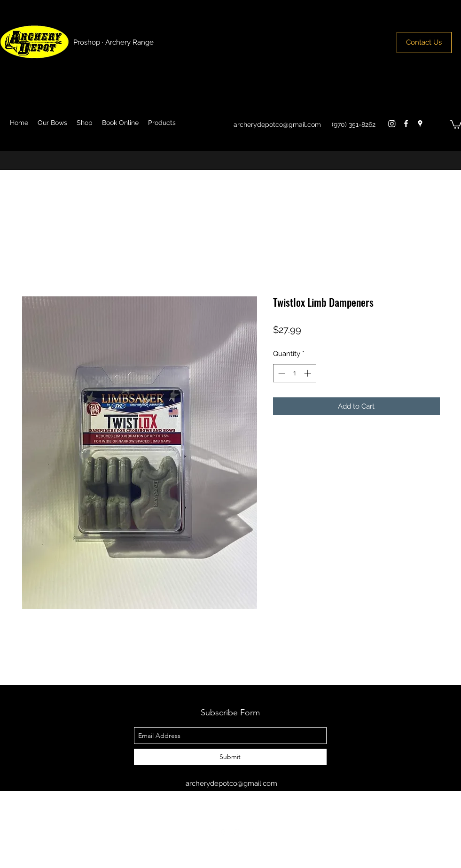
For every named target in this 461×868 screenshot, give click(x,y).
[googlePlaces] (420, 124)
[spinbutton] (294, 373)
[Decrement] (281, 373)
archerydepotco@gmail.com (277, 124)
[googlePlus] (238, 831)
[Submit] (230, 757)
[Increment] (309, 373)
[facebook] (406, 124)
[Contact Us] (424, 43)
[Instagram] (392, 124)
